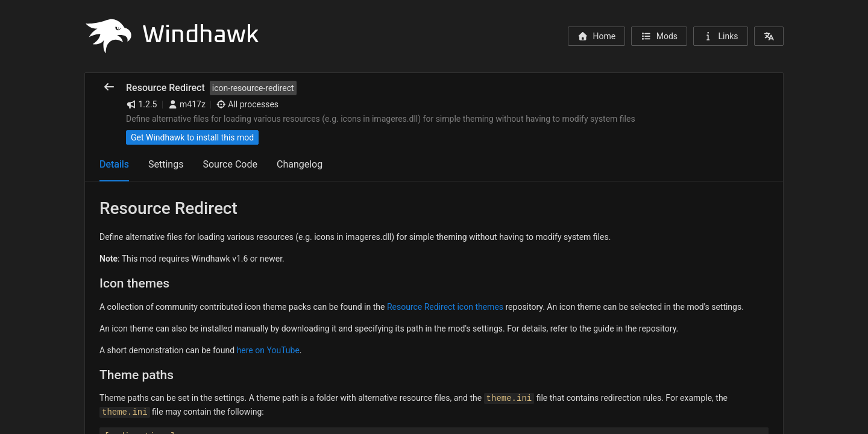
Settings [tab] (166, 164)
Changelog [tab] (300, 164)
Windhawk (172, 35)
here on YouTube (268, 350)
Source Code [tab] (230, 164)
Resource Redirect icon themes (445, 307)
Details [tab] (114, 164)
